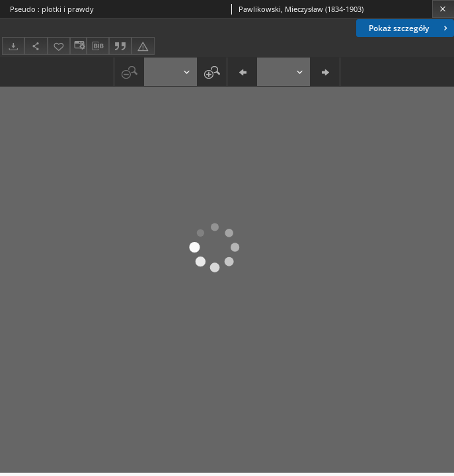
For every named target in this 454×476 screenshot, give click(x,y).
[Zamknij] (443, 9)
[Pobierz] (13, 46)
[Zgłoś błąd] (143, 46)
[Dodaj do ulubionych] (59, 46)
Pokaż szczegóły (409, 28)
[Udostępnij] (36, 46)
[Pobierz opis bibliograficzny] (98, 46)
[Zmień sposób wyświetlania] (78, 46)
